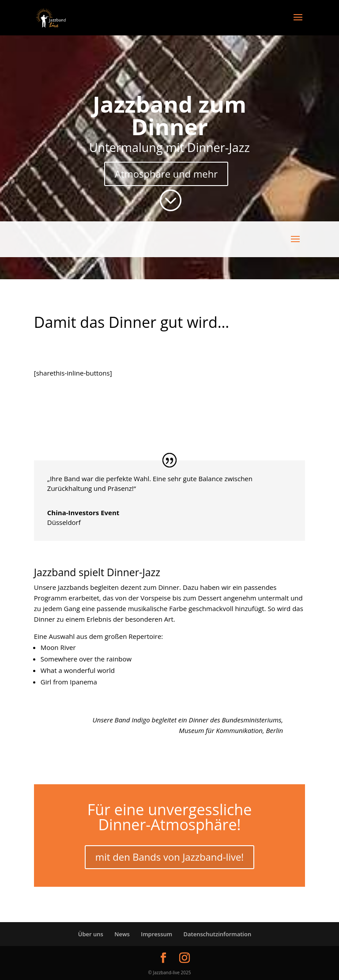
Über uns (91, 934)
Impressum (156, 934)
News (122, 934)
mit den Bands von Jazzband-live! (169, 857)
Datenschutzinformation (218, 934)
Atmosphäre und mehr (166, 174)
